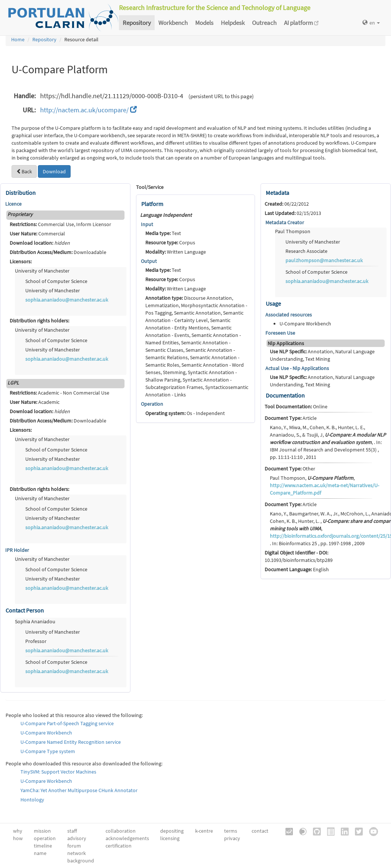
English (297, 569)
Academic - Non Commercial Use (59, 393)
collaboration (121, 831)
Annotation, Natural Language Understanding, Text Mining (322, 355)
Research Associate (306, 251)
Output (149, 261)
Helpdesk (233, 23)
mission (42, 831)
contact (260, 831)
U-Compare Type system (48, 751)
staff (72, 831)
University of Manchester (42, 271)
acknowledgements (127, 838)
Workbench (173, 23)
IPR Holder (17, 550)
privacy (232, 838)
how (18, 838)
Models (204, 23)
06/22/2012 (287, 204)
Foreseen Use (280, 333)
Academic (35, 402)
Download (54, 171)
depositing (172, 831)
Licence (13, 204)
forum (74, 846)
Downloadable (58, 252)
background (81, 861)
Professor (36, 641)
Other (290, 469)
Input (147, 224)
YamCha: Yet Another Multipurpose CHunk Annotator (79, 790)
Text (163, 233)
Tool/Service (150, 187)
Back (24, 171)
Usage (273, 303)
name (40, 853)
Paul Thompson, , (324, 485)
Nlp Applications (286, 343)
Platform (152, 204)
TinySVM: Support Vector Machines (58, 772)
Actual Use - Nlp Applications (297, 368)
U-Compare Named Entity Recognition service (71, 742)
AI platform (301, 23)
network (77, 853)
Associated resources (289, 315)
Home (18, 39)
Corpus (170, 242)
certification (119, 846)
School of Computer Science (56, 281)
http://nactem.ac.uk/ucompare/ (88, 110)
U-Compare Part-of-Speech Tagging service (67, 723)
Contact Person (25, 610)
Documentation (285, 395)
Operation (152, 404)
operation (45, 838)
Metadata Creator (285, 222)
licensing (170, 838)
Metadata (277, 193)
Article (291, 418)
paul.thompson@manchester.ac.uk (324, 260)
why (18, 831)
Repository (137, 23)
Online (296, 406)
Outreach (264, 23)
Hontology (32, 800)
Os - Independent (185, 413)
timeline (43, 846)
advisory (77, 838)
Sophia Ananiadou (35, 621)
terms (231, 831)
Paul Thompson (293, 231)
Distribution (21, 193)
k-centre (204, 831)
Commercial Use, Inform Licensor (60, 224)
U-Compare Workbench (46, 733)
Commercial (37, 234)
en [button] (371, 23)
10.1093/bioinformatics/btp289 (299, 556)
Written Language (176, 252)
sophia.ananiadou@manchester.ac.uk (67, 300)
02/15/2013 (293, 213)
